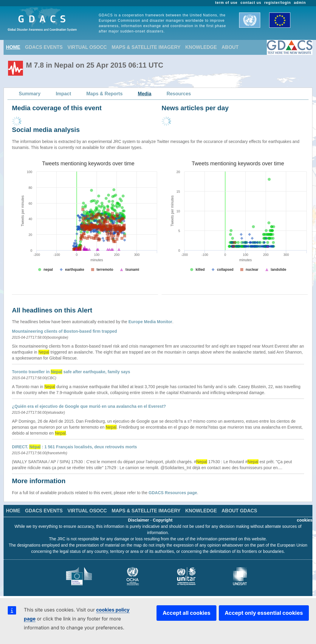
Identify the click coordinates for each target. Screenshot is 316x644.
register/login (277, 3)
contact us (251, 3)
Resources (179, 94)
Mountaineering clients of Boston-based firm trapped (64, 331)
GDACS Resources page (173, 493)
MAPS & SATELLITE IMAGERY (146, 47)
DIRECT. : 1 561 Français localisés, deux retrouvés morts (74, 447)
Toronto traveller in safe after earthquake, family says (71, 372)
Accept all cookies (186, 613)
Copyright (163, 520)
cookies (305, 520)
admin (300, 3)
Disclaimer (138, 520)
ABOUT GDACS (239, 511)
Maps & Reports (105, 94)
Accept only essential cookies (264, 613)
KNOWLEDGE (201, 47)
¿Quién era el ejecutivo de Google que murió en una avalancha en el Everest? (89, 406)
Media (144, 94)
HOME (13, 47)
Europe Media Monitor (150, 322)
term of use (226, 3)
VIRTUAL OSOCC (87, 47)
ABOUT (230, 47)
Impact (63, 94)
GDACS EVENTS (44, 47)
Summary (30, 94)
